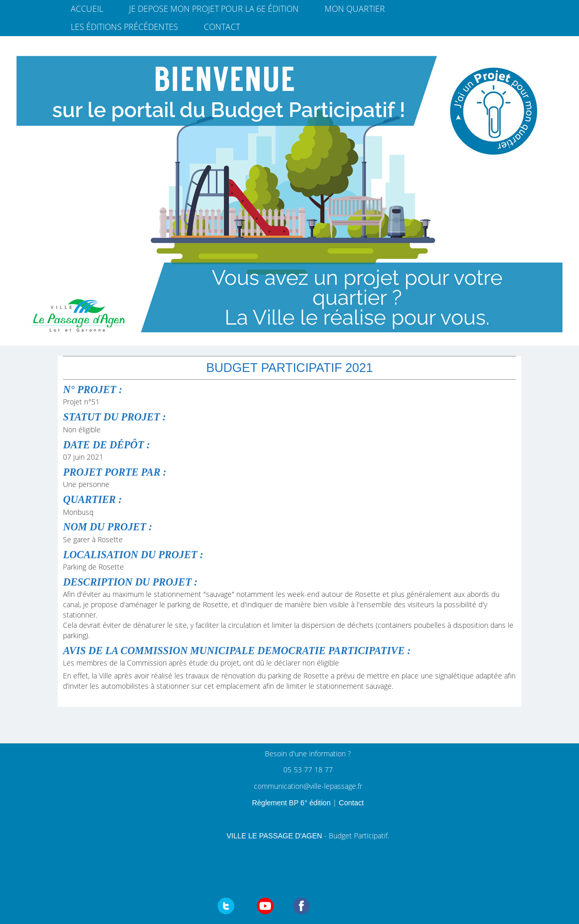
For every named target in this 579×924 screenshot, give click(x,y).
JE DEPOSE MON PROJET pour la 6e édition (214, 9)
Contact (222, 27)
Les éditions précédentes (124, 27)
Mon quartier (355, 9)
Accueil (87, 9)
